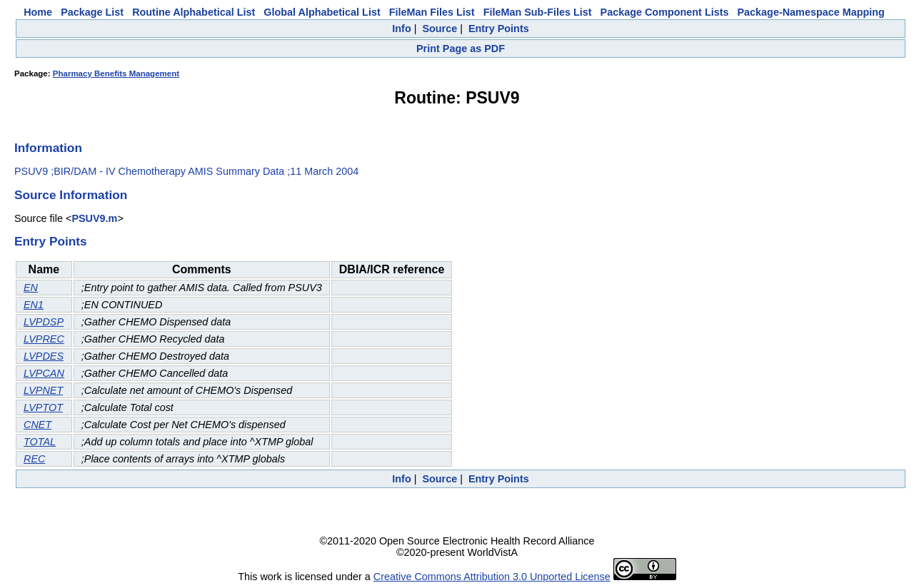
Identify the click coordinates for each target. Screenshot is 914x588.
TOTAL (40, 442)
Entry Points (499, 29)
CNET (37, 425)
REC (34, 459)
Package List (92, 12)
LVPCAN (44, 373)
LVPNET (43, 390)
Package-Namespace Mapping (811, 12)
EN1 (34, 305)
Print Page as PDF (461, 49)
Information (48, 148)
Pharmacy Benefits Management (116, 73)
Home (38, 12)
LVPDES (44, 356)
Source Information (71, 195)
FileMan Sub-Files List (538, 12)
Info (401, 29)
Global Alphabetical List (322, 12)
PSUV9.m (94, 218)
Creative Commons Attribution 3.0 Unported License (492, 577)
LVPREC (44, 339)
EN (31, 288)
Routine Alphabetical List (194, 12)
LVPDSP (44, 322)
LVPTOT (43, 407)
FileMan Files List (432, 12)
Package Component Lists (665, 12)
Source (440, 29)
